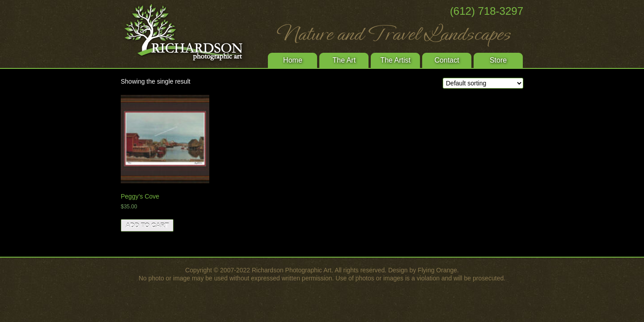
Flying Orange (437, 270)
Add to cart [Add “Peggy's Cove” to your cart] (147, 225)
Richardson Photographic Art (188, 34)
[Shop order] (483, 83)
